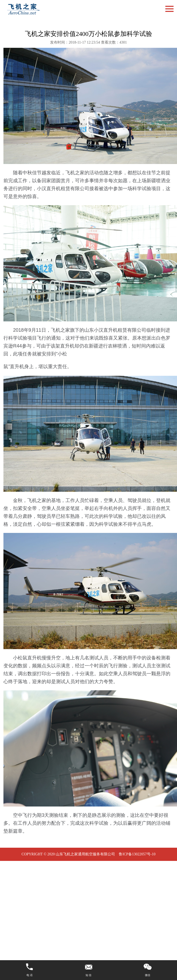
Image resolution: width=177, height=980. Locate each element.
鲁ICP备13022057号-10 (137, 854)
